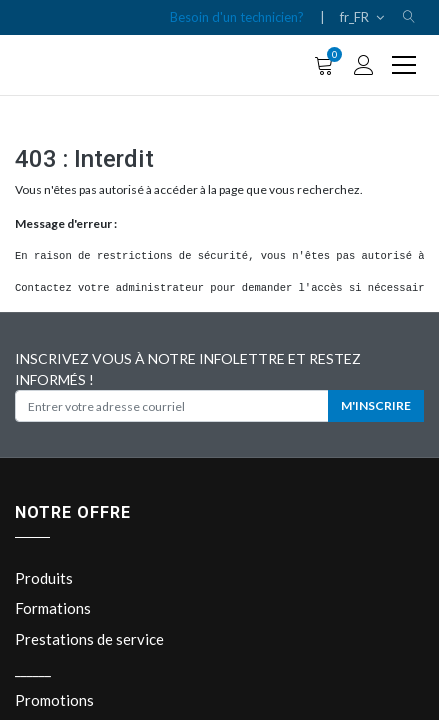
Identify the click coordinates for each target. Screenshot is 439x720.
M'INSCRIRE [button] (376, 405)
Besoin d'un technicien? (237, 17)
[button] (409, 17)
